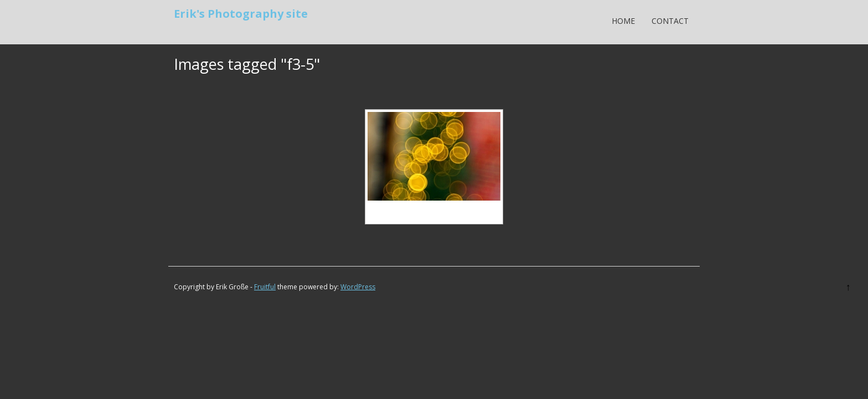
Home (623, 21)
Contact (670, 21)
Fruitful (265, 287)
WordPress (358, 287)
